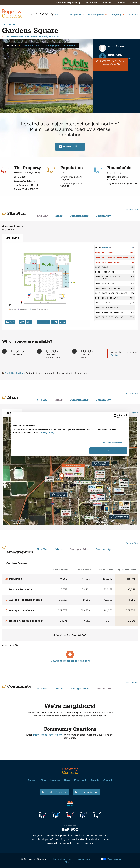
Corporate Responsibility (68, 3)
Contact (133, 15)
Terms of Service (62, 859)
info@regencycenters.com (48, 735)
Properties (76, 15)
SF (132, 248)
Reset (10, 322)
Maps (39, 46)
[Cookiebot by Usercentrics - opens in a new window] (116, 416)
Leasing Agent (88, 792)
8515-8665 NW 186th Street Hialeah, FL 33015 (110, 63)
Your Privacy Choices (112, 443)
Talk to (114, 355)
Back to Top (132, 210)
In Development (95, 15)
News (67, 780)
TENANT (107, 248)
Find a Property (56, 792)
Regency (117, 15)
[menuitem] (74, 16)
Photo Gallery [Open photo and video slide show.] (72, 147)
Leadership (91, 3)
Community (71, 46)
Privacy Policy (84, 859)
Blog (43, 780)
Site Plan (28, 46)
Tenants (121, 3)
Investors (107, 3)
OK (108, 450)
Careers (134, 3)
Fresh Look (80, 780)
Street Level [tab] (12, 238)
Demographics (53, 46)
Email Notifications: (14, 373)
